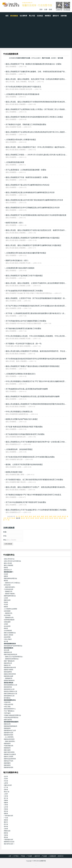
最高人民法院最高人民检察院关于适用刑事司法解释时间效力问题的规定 (33, 238)
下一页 (7, 520)
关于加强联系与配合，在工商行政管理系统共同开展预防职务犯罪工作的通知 (34, 480)
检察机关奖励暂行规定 (14, 472)
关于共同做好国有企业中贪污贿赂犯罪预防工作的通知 (26, 321)
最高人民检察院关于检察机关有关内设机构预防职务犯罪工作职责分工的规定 (34, 117)
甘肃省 (6, 835)
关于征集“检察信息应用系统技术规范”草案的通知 (24, 427)
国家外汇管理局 (9, 757)
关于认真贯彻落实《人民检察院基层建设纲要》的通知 (26, 170)
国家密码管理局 (9, 767)
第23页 (56, 518)
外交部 (6, 574)
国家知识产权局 (9, 761)
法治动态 (40, 16)
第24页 (61, 518)
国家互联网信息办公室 (10, 694)
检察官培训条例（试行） (15, 223)
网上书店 (32, 16)
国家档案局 (7, 763)
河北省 (6, 781)
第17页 (28, 518)
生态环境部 (7, 615)
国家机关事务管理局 (10, 674)
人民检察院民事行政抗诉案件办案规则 (20, 268)
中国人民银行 (8, 639)
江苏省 (6, 796)
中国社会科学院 (9, 704)
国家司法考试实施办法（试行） (17, 260)
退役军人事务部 (9, 635)
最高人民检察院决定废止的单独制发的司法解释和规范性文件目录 (30, 192)
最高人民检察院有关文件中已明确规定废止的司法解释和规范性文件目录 (33, 208)
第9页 (55, 517)
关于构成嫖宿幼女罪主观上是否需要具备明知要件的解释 (27, 389)
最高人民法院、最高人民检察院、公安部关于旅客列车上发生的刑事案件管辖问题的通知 (39, 283)
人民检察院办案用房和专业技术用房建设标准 (22, 94)
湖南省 (6, 813)
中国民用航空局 (9, 746)
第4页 (35, 517)
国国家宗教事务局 (9, 681)
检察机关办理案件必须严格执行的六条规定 (22, 419)
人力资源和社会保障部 (10, 609)
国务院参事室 (8, 672)
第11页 (64, 517)
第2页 (26, 517)
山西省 (6, 783)
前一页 (18, 517)
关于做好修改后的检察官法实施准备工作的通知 (23, 328)
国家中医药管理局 (9, 752)
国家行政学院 (8, 720)
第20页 (42, 518)
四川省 (6, 824)
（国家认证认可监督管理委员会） (14, 657)
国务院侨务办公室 (9, 689)
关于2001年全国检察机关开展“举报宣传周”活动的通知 (26, 502)
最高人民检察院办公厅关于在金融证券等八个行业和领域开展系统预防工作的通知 (36, 510)
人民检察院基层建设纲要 (15, 162)
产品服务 (45, 856)
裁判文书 (56, 16)
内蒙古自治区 (8, 785)
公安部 (6, 598)
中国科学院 (7, 702)
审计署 (6, 641)
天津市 (6, 779)
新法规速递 (14, 16)
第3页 (30, 517)
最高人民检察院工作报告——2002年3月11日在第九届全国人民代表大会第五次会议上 (37, 155)
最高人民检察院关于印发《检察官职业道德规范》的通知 (27, 177)
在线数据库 (53, 856)
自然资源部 (7, 611)
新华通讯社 (7, 698)
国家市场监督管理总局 (10, 654)
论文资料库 (23, 16)
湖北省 (6, 811)
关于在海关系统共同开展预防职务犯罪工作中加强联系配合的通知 (30, 457)
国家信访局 (7, 724)
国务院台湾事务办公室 (10, 691)
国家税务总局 (8, 652)
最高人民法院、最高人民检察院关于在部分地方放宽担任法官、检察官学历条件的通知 (38, 230)
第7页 (47, 517)
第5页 (39, 517)
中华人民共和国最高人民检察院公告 (19, 412)
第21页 (47, 518)
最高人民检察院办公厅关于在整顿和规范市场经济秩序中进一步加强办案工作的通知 (37, 442)
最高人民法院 (8, 563)
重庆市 (6, 822)
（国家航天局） (9, 591)
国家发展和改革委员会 (10, 578)
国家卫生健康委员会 (10, 633)
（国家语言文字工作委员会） (12, 583)
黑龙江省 (7, 792)
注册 (46, 9)
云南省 (6, 829)
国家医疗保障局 (9, 670)
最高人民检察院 (9, 565)
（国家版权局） (9, 678)
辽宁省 (6, 787)
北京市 (6, 777)
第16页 (23, 518)
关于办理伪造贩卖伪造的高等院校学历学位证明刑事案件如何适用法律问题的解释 (36, 359)
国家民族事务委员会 (10, 596)
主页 (10, 856)
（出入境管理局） (9, 737)
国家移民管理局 (9, 735)
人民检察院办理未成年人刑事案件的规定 (21, 140)
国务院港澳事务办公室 (10, 685)
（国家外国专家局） (10, 587)
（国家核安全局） (9, 618)
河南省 (6, 809)
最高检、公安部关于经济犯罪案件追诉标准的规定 (24, 465)
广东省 (6, 818)
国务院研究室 (8, 687)
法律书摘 (64, 16)
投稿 (50, 9)
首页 (7, 16)
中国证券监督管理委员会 (11, 717)
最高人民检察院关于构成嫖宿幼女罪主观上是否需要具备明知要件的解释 (33, 397)
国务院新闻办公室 (9, 696)
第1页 (22, 517)
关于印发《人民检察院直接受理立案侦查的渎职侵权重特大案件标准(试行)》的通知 (37, 313)
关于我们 (16, 856)
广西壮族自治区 (9, 816)
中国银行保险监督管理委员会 (12, 715)
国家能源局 (7, 728)
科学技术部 (7, 585)
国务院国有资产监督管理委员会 (13, 646)
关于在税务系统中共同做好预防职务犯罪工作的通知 (25, 434)
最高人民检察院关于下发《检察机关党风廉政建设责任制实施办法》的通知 (33, 64)
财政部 (6, 607)
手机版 (23, 856)
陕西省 (6, 833)
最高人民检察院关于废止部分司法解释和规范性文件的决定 (28, 185)
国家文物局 (7, 750)
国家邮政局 (7, 748)
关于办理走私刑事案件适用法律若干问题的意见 (23, 87)
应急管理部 (7, 637)
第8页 (51, 517)
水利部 (6, 624)
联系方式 (61, 856)
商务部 (6, 628)
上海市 (6, 794)
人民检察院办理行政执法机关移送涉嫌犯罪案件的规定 (26, 253)
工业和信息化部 (9, 589)
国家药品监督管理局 (10, 759)
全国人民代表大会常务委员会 (12, 561)
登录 (41, 9)
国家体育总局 (8, 663)
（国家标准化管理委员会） (12, 659)
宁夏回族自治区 (9, 840)
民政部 (6, 602)
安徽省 (6, 800)
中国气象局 (7, 713)
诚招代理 (37, 856)
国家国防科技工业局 (10, 731)
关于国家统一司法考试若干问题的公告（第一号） (24, 344)
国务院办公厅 (8, 570)
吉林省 (6, 790)
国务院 (6, 568)
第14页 (13, 518)
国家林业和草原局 (9, 739)
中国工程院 (7, 707)
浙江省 (6, 798)
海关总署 (7, 650)
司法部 (6, 605)
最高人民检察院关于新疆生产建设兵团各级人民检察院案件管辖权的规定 (33, 366)
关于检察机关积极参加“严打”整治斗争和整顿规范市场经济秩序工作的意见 (33, 495)
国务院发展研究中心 (10, 709)
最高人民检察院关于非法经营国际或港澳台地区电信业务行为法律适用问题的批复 (36, 215)
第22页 (51, 518)
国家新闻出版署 (9, 676)
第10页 (59, 517)
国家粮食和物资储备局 (10, 726)
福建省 (6, 803)
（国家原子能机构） (10, 594)
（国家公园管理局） (10, 741)
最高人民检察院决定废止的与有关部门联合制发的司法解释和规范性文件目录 (34, 200)
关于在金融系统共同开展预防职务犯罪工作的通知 (24, 291)
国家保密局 (7, 765)
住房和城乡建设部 (9, 620)
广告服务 (30, 856)
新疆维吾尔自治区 (9, 842)
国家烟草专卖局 (9, 733)
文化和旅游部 (8, 631)
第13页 (9, 518)
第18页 (32, 518)
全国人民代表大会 (9, 559)
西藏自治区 (7, 831)
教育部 (6, 581)
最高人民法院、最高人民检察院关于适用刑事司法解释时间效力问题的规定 (33, 245)
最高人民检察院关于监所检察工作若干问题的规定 (24, 276)
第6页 (43, 517)
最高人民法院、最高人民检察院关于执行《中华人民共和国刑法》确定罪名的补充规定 (38, 147)
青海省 (6, 837)
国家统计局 (7, 665)
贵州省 (6, 826)
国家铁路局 (7, 744)
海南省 (6, 820)
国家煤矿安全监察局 (10, 754)
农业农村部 (7, 626)
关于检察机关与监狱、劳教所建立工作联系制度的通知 (26, 124)
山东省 (6, 807)
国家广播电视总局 (9, 661)
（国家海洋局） (9, 613)
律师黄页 (48, 16)
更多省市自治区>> (9, 844)
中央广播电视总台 (9, 711)
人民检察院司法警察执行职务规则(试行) (21, 374)
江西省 (6, 805)
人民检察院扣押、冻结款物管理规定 (19, 449)
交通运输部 (7, 622)
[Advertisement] (36, 34)
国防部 (6, 576)
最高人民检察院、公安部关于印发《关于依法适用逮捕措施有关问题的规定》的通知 (37, 298)
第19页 (37, 518)
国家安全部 (7, 600)
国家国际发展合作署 (10, 668)
